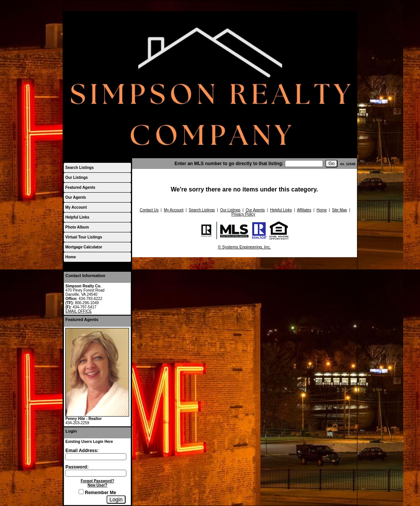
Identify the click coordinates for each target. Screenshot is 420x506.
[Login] (116, 500)
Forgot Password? (97, 481)
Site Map (339, 210)
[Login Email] (96, 457)
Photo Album (77, 227)
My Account (302, 6)
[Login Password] (96, 473)
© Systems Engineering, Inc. (245, 247)
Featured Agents (80, 187)
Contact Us (328, 6)
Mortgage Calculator (84, 247)
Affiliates (304, 210)
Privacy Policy (243, 214)
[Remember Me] (81, 492)
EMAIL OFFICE (78, 311)
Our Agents (76, 197)
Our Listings (77, 178)
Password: (77, 467)
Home (348, 6)
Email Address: (82, 451)
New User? (97, 485)
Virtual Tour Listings (84, 237)
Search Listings (79, 168)
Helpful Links (77, 217)
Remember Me (97, 493)
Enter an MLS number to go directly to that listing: (229, 164)
